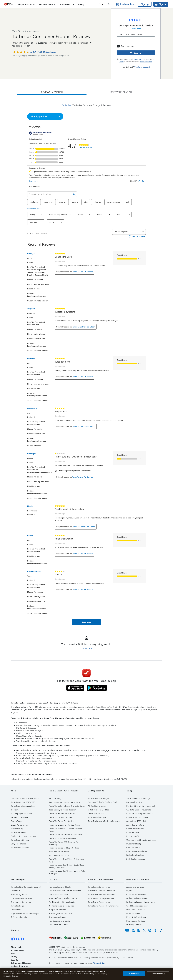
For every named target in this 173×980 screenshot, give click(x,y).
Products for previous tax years (24, 836)
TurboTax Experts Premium (61, 817)
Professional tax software (137, 898)
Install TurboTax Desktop (99, 810)
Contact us (15, 891)
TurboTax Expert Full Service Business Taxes (66, 829)
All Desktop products (97, 806)
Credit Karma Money (20, 825)
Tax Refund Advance (20, 817)
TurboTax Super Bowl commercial (102, 891)
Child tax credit (133, 848)
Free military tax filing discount (63, 810)
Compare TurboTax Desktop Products (104, 802)
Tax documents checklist (60, 921)
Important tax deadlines (137, 851)
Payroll (129, 891)
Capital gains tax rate (135, 829)
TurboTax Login (18, 906)
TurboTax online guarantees (23, 806)
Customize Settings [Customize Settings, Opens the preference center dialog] (158, 974)
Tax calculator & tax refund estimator (65, 891)
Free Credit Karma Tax (136, 910)
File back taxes (133, 833)
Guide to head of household (139, 810)
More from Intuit (133, 913)
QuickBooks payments (136, 895)
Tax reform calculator (58, 925)
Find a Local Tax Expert (59, 852)
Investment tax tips (134, 844)
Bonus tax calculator (58, 917)
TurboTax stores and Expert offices (64, 848)
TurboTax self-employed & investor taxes (67, 806)
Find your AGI (133, 836)
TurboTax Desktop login (98, 799)
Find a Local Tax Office (59, 855)
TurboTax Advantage (97, 817)
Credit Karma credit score (137, 906)
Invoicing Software (134, 925)
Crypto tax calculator (58, 910)
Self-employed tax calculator (62, 906)
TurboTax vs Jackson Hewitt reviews (103, 906)
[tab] (52, 92)
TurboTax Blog (17, 829)
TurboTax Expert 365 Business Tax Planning (64, 842)
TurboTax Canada (18, 833)
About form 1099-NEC (136, 821)
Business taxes (48, 5)
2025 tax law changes (136, 859)
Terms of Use (99, 963)
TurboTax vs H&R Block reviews (101, 895)
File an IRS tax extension (21, 898)
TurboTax (67, 105)
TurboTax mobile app (20, 840)
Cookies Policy (54, 971)
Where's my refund (19, 895)
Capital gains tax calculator (61, 913)
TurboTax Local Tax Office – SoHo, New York (66, 860)
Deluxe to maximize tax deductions (65, 802)
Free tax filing (55, 799)
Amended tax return (135, 825)
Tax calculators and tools (60, 887)
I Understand (134, 974)
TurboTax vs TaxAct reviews (100, 902)
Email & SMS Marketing (136, 917)
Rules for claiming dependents (140, 814)
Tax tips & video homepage (138, 799)
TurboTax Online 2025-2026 (23, 802)
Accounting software (135, 887)
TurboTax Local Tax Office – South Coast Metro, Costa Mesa (67, 865)
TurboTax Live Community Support (26, 887)
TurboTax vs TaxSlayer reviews (101, 898)
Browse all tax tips (134, 802)
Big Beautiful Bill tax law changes (25, 913)
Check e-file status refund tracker (63, 898)
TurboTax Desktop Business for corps (104, 821)
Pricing (81, 5)
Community (16, 910)
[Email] (136, 39)
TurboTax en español (20, 848)
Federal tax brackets (135, 855)
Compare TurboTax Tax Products (25, 799)
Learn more (136, 29)
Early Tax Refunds (18, 844)
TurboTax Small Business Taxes (63, 838)
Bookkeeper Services (136, 921)
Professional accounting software (140, 902)
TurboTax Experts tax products (62, 814)
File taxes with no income (137, 817)
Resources (67, 5)
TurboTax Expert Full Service (62, 821)
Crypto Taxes (16, 821)
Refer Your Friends (19, 917)
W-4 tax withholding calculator (63, 902)
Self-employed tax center (22, 814)
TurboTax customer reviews (100, 887)
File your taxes (27, 5)
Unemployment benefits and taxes (141, 840)
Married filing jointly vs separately (141, 806)
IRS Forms (15, 810)
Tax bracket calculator (59, 895)
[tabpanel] (86, 360)
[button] (101, 4)
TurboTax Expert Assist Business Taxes (66, 835)
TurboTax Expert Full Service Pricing (65, 825)
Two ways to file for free (21, 902)
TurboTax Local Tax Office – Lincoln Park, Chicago (67, 871)
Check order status (96, 814)
